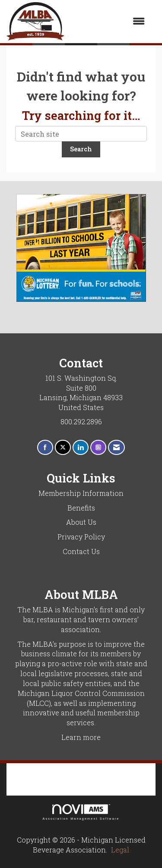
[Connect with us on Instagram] (98, 447)
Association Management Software (81, 812)
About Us (81, 522)
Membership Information (81, 493)
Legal (120, 850)
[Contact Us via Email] (116, 447)
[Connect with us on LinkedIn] (81, 447)
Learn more (81, 737)
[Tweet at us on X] (63, 447)
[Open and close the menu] (109, 21)
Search (81, 149)
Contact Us (81, 551)
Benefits (81, 508)
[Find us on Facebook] (45, 447)
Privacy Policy (81, 537)
